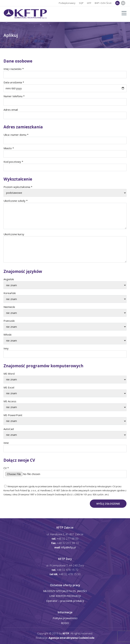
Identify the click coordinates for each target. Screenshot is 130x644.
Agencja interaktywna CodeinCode (71, 638)
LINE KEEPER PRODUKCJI (65, 596)
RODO (65, 623)
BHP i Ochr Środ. (103, 3)
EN (123, 3)
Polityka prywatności (65, 618)
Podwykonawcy (67, 3)
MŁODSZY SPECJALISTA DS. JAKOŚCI (65, 591)
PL (117, 3)
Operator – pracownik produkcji (65, 601)
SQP (81, 3)
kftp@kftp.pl (69, 547)
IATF (89, 3)
